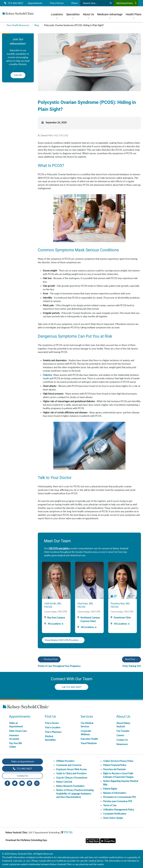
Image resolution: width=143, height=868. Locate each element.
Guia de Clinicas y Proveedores (72, 778)
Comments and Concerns (69, 765)
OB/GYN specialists (59, 548)
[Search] (111, 3)
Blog (37, 25)
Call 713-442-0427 (72, 687)
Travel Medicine (89, 743)
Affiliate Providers (65, 761)
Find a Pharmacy (53, 732)
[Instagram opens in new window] (37, 783)
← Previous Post (49, 659)
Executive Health (89, 739)
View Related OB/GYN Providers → (63, 640)
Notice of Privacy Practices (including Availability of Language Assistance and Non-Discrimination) (75, 793)
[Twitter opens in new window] (15, 783)
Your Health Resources (18, 25)
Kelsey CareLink (64, 782)
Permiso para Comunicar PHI (118, 801)
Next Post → (131, 659)
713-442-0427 (14, 3)
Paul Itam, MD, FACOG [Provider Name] (85, 605)
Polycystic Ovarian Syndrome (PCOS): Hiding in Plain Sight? (74, 25)
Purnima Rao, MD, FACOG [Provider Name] (120, 605)
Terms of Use (110, 805)
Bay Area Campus (56, 618)
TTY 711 (67, 832)
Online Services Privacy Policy (118, 761)
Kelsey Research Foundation (70, 786)
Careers (120, 735)
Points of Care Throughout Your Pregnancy (59, 666)
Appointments (35, 3)
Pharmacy (76, 3)
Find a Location (53, 727)
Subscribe (18, 75)
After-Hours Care (18, 731)
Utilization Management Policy (119, 810)
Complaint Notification (115, 814)
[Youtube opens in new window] (22, 783)
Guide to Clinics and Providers (71, 773)
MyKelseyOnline (126, 3)
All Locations (52, 624)
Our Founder (123, 731)
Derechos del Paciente (114, 769)
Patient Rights (110, 789)
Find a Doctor (57, 3)
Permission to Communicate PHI (119, 797)
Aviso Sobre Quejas (113, 818)
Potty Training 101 (132, 666)
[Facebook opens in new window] (7, 783)
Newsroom (122, 744)
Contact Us (122, 740)
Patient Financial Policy (115, 765)
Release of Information (115, 793)
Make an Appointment (23, 761)
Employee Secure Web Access (71, 769)
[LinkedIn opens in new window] (29, 783)
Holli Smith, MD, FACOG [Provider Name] (53, 605)
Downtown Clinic (122, 618)
